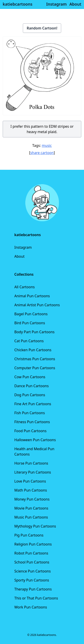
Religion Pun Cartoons (33, 544)
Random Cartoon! (42, 28)
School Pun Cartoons (32, 562)
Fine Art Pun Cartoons (33, 404)
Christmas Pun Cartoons (35, 359)
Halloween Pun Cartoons (35, 440)
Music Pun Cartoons (31, 517)
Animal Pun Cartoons (32, 296)
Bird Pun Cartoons (30, 323)
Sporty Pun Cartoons (32, 580)
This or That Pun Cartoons (36, 598)
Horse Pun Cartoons (31, 463)
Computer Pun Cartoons (35, 368)
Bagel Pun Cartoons (31, 314)
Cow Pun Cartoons (30, 377)
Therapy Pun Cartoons (33, 589)
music (47, 145)
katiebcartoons (18, 4)
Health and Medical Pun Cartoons (34, 452)
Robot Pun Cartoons (31, 553)
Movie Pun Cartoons (31, 508)
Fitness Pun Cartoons (32, 422)
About (19, 256)
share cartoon (42, 153)
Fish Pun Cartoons (30, 413)
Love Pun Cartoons (30, 481)
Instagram (23, 247)
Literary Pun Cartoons (33, 472)
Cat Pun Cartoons (29, 341)
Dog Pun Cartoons (30, 395)
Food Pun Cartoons (30, 431)
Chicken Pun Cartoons (33, 350)
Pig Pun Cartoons (29, 535)
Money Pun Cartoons (32, 499)
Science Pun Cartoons (32, 571)
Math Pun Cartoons (31, 490)
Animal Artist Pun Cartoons (37, 305)
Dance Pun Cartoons (31, 386)
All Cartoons (25, 287)
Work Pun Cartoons (31, 607)
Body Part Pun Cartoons (34, 332)
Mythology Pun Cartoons (35, 526)
